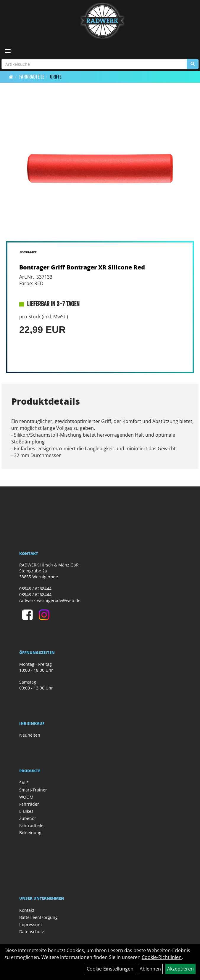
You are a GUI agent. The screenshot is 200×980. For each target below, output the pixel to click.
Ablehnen (150, 969)
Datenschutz (32, 932)
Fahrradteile (32, 77)
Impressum (30, 924)
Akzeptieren (180, 969)
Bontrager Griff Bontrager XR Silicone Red (82, 267)
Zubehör (28, 818)
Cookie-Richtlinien (162, 957)
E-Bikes (26, 811)
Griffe (56, 77)
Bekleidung (30, 833)
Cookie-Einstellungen (110, 969)
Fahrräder (29, 804)
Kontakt (27, 910)
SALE (24, 783)
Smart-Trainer (33, 790)
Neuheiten (30, 735)
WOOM (26, 797)
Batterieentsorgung (38, 917)
